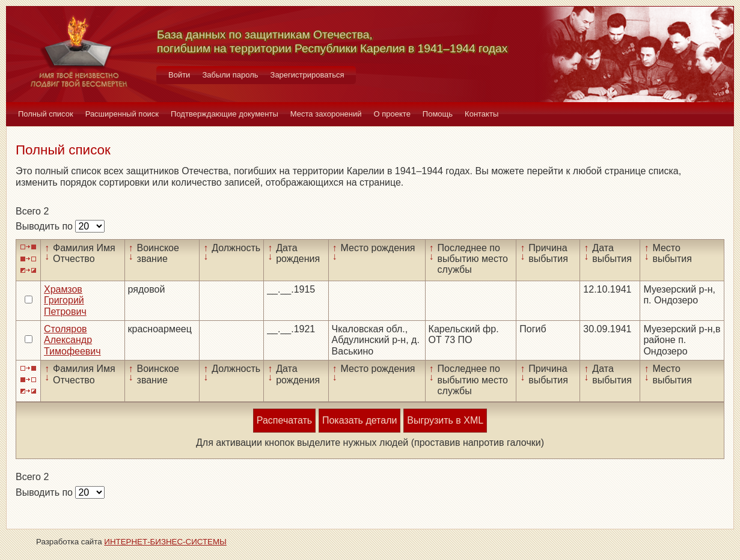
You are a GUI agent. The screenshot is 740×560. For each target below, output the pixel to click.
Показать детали (359, 420)
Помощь (438, 114)
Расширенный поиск (122, 114)
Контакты (482, 114)
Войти (179, 75)
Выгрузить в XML (445, 420)
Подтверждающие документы (225, 114)
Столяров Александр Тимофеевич (72, 340)
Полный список (46, 114)
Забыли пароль (230, 75)
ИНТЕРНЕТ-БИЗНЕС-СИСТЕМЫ (165, 542)
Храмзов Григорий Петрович (65, 300)
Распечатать (284, 420)
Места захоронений (326, 114)
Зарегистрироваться (307, 75)
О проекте (392, 114)
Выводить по (45, 226)
